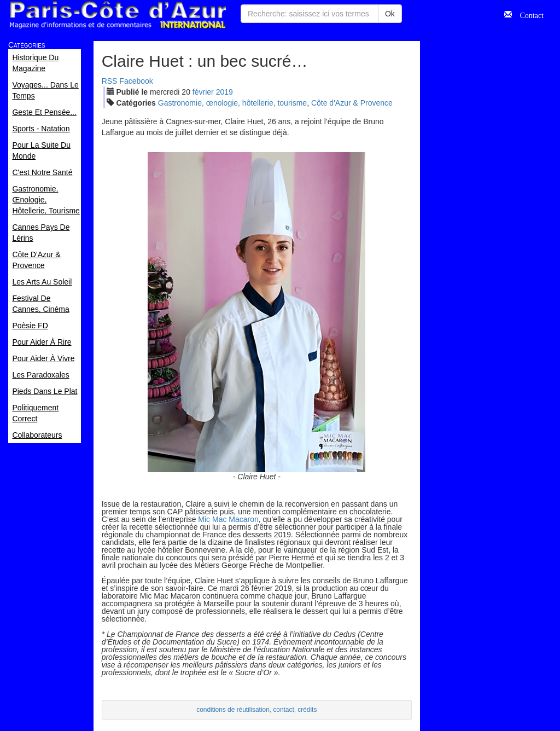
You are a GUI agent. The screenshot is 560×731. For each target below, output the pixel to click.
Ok (390, 14)
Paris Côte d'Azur (118, 15)
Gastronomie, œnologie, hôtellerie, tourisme (232, 103)
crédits (307, 710)
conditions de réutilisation (233, 710)
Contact (528, 14)
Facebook (136, 81)
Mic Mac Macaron (228, 519)
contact (283, 710)
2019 (224, 92)
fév (203, 92)
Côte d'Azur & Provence (352, 103)
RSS (110, 81)
